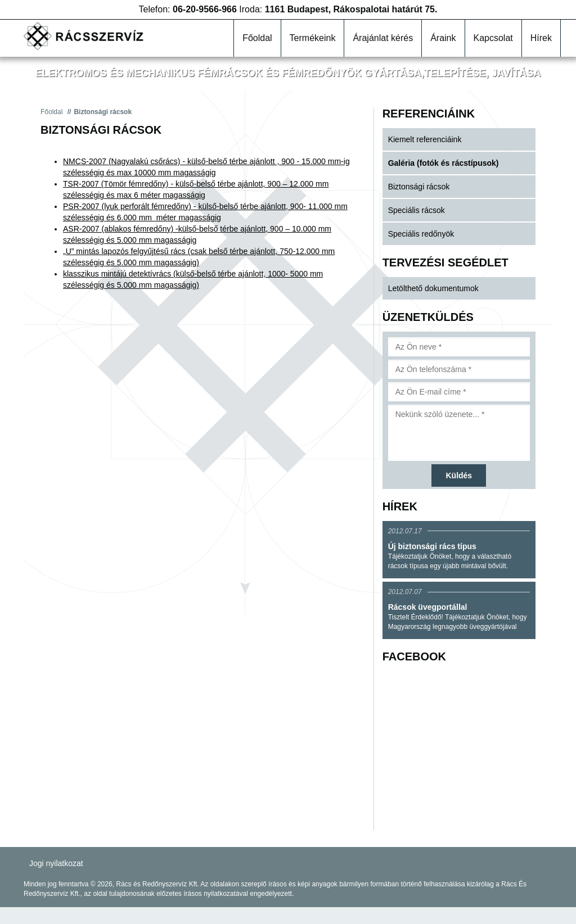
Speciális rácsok (417, 210)
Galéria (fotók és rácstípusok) (444, 163)
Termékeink (313, 38)
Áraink (443, 38)
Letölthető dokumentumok (433, 288)
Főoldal (257, 38)
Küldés (459, 475)
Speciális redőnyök (421, 234)
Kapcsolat (493, 38)
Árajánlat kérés (383, 38)
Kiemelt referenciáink (425, 139)
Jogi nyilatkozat (56, 863)
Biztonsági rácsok (419, 187)
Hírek (541, 38)
